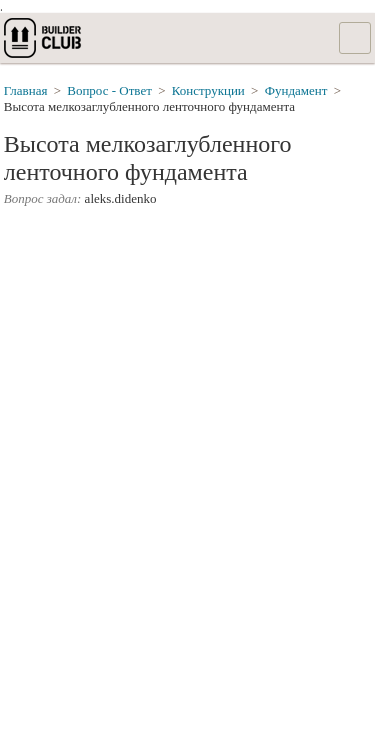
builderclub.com (44, 38)
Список (355, 38)
